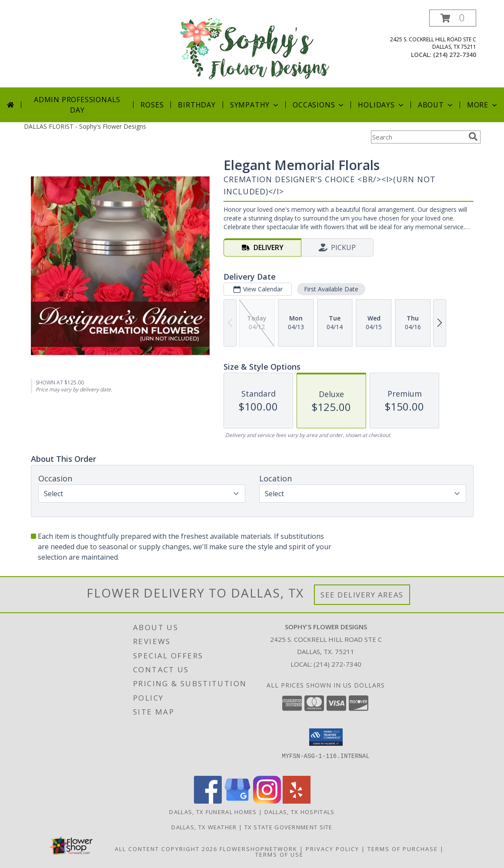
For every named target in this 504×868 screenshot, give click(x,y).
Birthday (197, 105)
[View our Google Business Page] (237, 801)
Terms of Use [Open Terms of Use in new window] (279, 855)
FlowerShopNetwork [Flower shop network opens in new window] (259, 849)
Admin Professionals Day (77, 105)
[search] (473, 137)
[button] (453, 18)
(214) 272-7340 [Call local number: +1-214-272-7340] (455, 55)
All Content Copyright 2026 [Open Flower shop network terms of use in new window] (166, 849)
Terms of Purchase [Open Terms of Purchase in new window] (403, 849)
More (483, 105)
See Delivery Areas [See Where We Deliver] (362, 595)
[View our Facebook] (208, 801)
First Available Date (331, 289)
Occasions (319, 105)
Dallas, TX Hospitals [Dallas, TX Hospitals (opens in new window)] (300, 812)
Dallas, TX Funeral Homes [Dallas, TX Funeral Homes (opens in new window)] (213, 812)
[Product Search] (418, 137)
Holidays (381, 105)
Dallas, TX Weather (204, 827)
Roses (152, 105)
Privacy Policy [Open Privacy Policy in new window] (332, 849)
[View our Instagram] (267, 801)
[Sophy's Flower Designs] (255, 48)
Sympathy (255, 105)
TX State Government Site (289, 827)
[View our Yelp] (297, 801)
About (436, 105)
